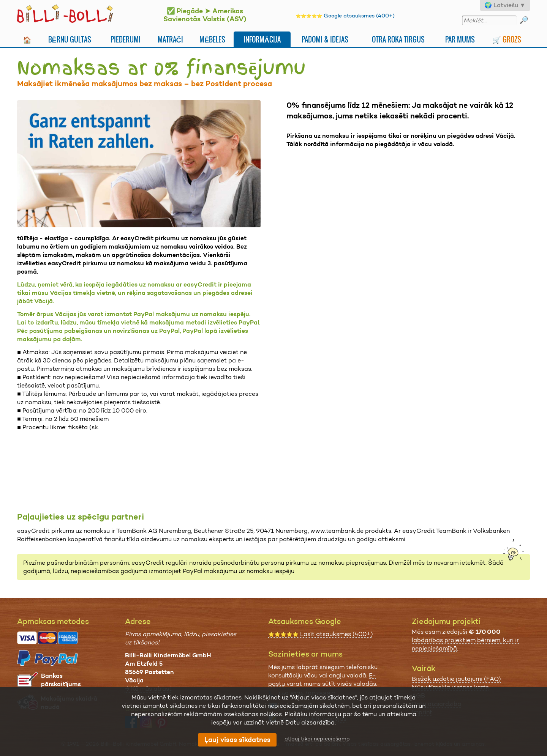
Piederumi (126, 39)
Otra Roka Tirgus (398, 39)
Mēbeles (212, 39)
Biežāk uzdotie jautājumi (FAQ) (456, 679)
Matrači (170, 39)
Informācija (262, 39)
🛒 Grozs (507, 39)
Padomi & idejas (325, 39)
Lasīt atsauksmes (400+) (321, 634)
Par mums (460, 39)
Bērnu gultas (70, 39)
